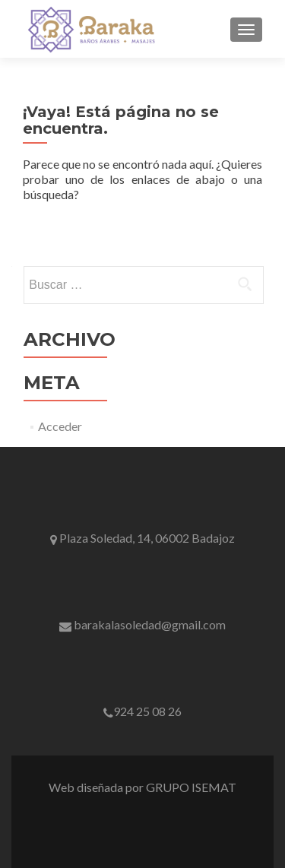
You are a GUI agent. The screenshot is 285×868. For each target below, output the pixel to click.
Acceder (60, 426)
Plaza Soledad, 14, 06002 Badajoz (142, 538)
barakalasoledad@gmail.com (142, 624)
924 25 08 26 (142, 711)
